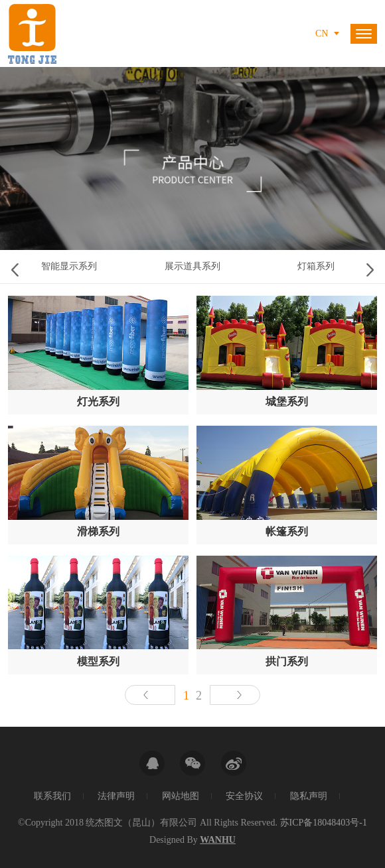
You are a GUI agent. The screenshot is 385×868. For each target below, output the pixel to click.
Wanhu (218, 840)
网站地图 (181, 796)
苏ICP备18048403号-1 (324, 823)
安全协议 (244, 796)
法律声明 (116, 796)
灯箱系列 (316, 266)
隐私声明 (309, 796)
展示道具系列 (193, 266)
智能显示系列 (69, 266)
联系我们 (52, 796)
